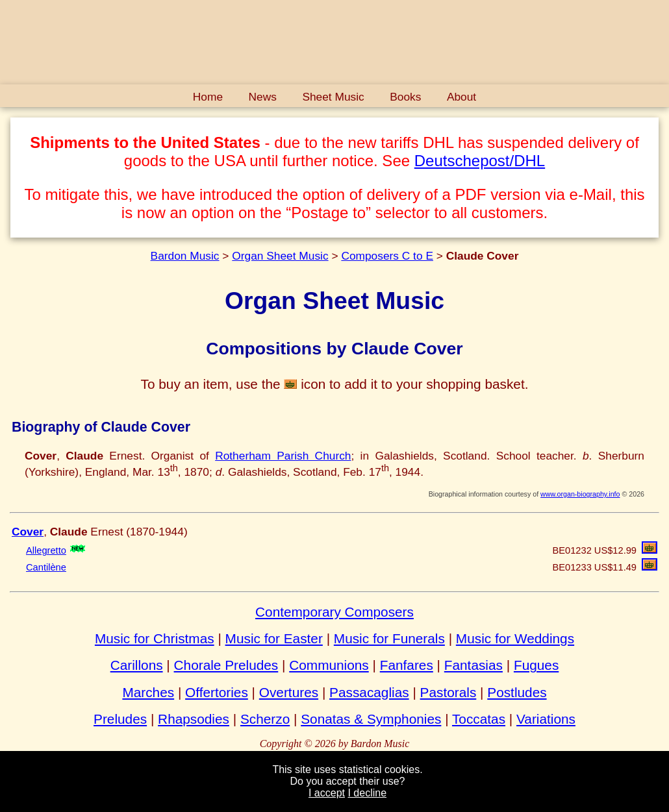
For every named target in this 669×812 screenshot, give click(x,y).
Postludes (517, 692)
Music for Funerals (389, 638)
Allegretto (46, 550)
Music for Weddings (515, 638)
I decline (367, 793)
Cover (28, 532)
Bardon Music (185, 256)
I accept (327, 793)
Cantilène (46, 567)
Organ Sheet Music (280, 256)
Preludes (120, 719)
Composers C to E (387, 256)
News (263, 97)
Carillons (137, 665)
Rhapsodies (194, 719)
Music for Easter (274, 638)
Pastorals (448, 692)
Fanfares (407, 665)
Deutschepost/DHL (480, 161)
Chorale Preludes (226, 665)
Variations (546, 719)
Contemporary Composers (334, 612)
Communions (329, 665)
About (461, 97)
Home (208, 97)
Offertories (217, 692)
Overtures (289, 692)
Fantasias (473, 665)
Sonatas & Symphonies (371, 719)
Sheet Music (333, 97)
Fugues (536, 665)
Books (405, 97)
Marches (148, 692)
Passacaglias (369, 692)
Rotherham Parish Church (283, 456)
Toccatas (479, 719)
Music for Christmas (155, 638)
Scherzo (265, 719)
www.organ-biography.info (580, 494)
